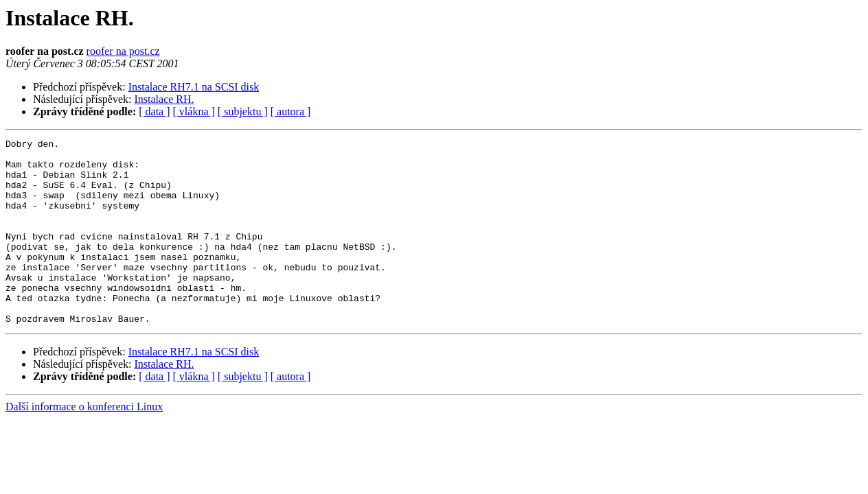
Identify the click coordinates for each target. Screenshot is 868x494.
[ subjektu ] (243, 111)
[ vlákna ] (194, 111)
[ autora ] (291, 111)
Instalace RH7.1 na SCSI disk (194, 87)
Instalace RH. (164, 99)
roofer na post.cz (123, 51)
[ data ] (154, 111)
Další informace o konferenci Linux (84, 444)
